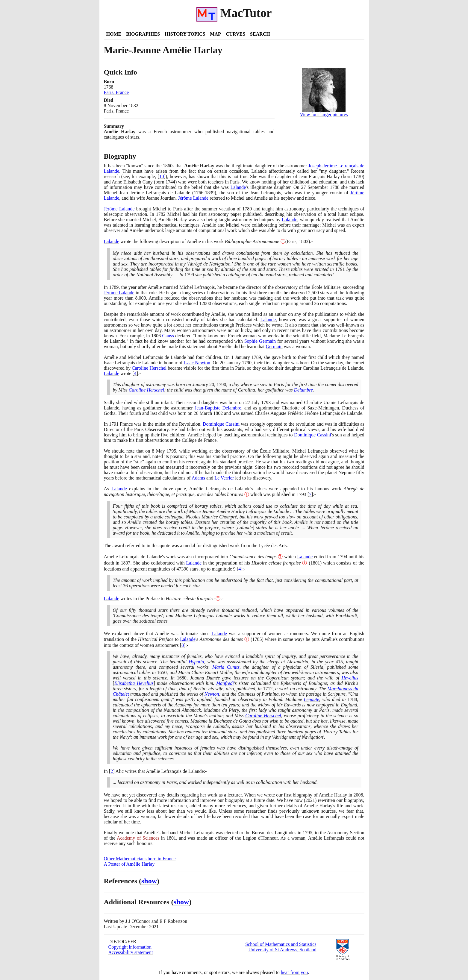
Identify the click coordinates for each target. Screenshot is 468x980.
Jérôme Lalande (193, 198)
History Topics (185, 34)
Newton (212, 694)
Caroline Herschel (149, 368)
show (149, 881)
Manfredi (225, 683)
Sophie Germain (260, 341)
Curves (235, 34)
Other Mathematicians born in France (140, 859)
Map (215, 34)
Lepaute (312, 699)
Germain (274, 346)
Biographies (143, 34)
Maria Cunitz (226, 667)
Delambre (303, 390)
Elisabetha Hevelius (134, 683)
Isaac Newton (197, 363)
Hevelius (350, 678)
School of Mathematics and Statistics (281, 944)
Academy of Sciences (138, 838)
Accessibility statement (131, 952)
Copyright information (130, 947)
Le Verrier (224, 478)
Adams (198, 478)
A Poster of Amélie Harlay (129, 864)
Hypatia (196, 662)
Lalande (238, 187)
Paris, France (116, 92)
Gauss (168, 336)
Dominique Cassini (221, 424)
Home (114, 34)
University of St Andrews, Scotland (282, 950)
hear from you (294, 972)
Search (260, 34)
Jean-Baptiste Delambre (218, 408)
